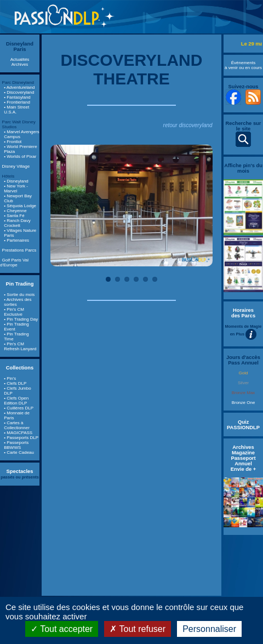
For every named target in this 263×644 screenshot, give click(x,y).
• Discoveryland (19, 92)
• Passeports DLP (21, 438)
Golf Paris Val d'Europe (14, 263)
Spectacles (20, 471)
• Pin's (10, 378)
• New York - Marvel (16, 189)
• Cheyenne (15, 211)
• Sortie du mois (19, 295)
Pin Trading (20, 284)
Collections (20, 368)
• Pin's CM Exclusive (14, 312)
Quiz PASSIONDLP (243, 425)
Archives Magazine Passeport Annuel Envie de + (243, 458)
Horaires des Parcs (243, 313)
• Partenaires (16, 240)
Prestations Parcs (19, 250)
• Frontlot (13, 142)
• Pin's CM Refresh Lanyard (20, 346)
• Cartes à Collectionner (17, 425)
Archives (20, 64)
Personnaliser (209, 629)
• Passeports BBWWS (16, 445)
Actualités (20, 59)
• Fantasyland (17, 97)
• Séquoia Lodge (20, 206)
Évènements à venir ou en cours (243, 65)
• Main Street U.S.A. (16, 110)
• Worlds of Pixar (20, 156)
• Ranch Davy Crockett (17, 223)
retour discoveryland (188, 125)
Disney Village (16, 166)
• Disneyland (16, 181)
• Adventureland (19, 87)
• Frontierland (17, 102)
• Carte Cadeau (19, 452)
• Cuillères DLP (19, 408)
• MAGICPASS (18, 433)
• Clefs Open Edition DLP (16, 401)
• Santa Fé (14, 216)
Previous (67, 206)
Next (196, 206)
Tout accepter (62, 629)
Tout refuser (138, 629)
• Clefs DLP (15, 383)
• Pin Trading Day (21, 319)
